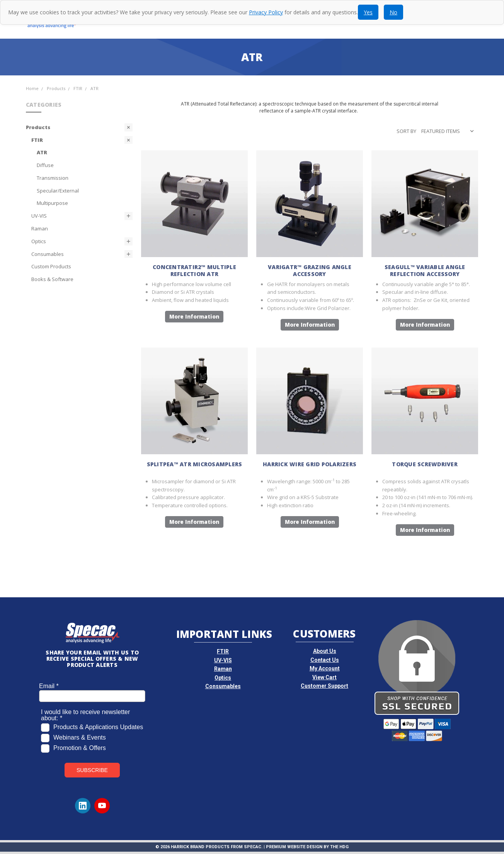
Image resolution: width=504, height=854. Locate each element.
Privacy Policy (266, 12)
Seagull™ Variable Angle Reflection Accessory (425, 270)
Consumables (48, 254)
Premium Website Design (294, 847)
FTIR (37, 140)
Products (38, 127)
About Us (325, 651)
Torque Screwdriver (425, 464)
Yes (368, 12)
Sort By (406, 131)
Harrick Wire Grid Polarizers (310, 464)
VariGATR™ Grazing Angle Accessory (310, 270)
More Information (194, 317)
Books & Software (52, 279)
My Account (325, 668)
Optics (39, 241)
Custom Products (51, 266)
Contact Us (325, 660)
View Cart (324, 677)
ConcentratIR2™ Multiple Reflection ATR (194, 270)
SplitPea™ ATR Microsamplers (195, 464)
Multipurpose (52, 203)
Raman (40, 228)
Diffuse (45, 165)
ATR (42, 152)
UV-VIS (39, 216)
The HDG (339, 847)
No (393, 12)
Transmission (53, 178)
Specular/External (58, 191)
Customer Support (324, 686)
